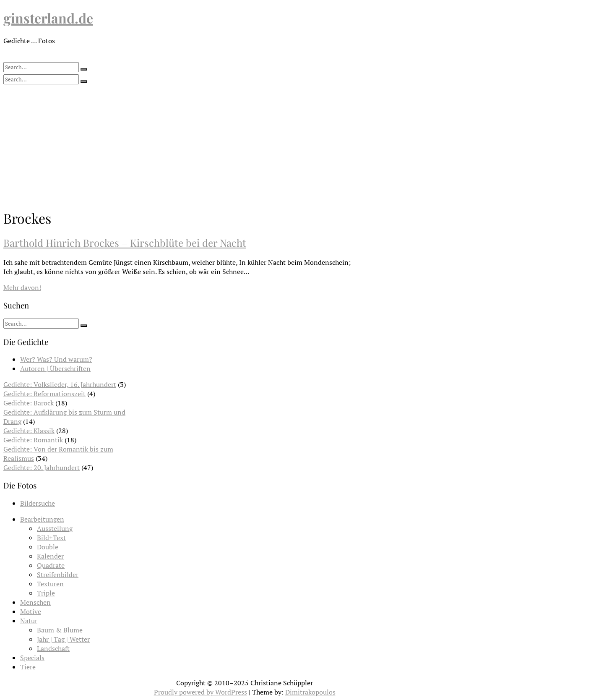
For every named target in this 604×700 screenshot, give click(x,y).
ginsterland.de (48, 18)
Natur (29, 621)
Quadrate (51, 565)
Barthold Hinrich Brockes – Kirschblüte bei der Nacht (125, 243)
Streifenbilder (58, 575)
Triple (46, 593)
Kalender (50, 556)
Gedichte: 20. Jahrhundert (42, 468)
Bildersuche (38, 503)
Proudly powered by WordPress (200, 692)
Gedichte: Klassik (29, 431)
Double (48, 547)
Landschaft (53, 648)
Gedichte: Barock (29, 403)
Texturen (50, 584)
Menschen (35, 602)
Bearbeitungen (42, 519)
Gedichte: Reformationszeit (44, 394)
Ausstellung (55, 528)
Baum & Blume (60, 630)
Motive (31, 611)
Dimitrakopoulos (310, 692)
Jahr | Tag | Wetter (63, 639)
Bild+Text (51, 538)
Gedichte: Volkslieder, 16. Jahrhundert (60, 384)
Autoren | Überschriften (55, 368)
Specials (32, 658)
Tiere (28, 667)
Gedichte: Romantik (33, 440)
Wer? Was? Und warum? (56, 359)
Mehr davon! (22, 287)
